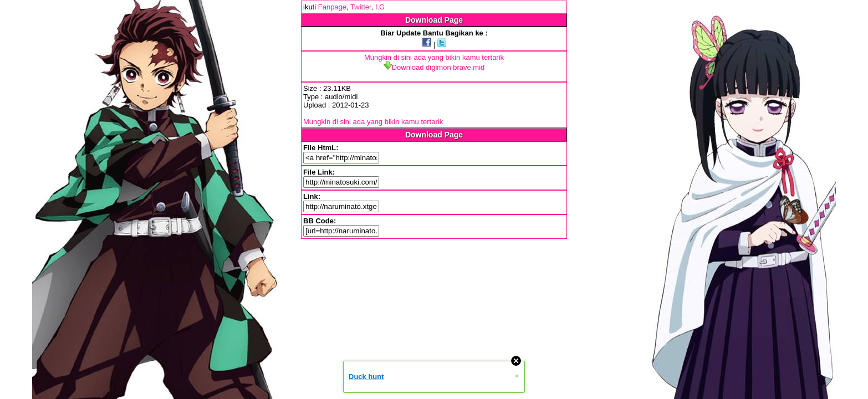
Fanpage (332, 7)
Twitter (361, 7)
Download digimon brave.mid (434, 67)
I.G (380, 7)
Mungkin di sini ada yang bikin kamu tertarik (434, 57)
